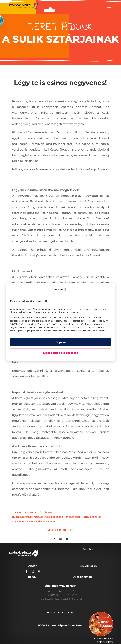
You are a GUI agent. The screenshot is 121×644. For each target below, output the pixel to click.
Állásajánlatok (82, 577)
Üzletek (88, 549)
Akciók (33, 566)
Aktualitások (88, 566)
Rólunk (33, 577)
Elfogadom (60, 342)
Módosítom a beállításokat (61, 353)
